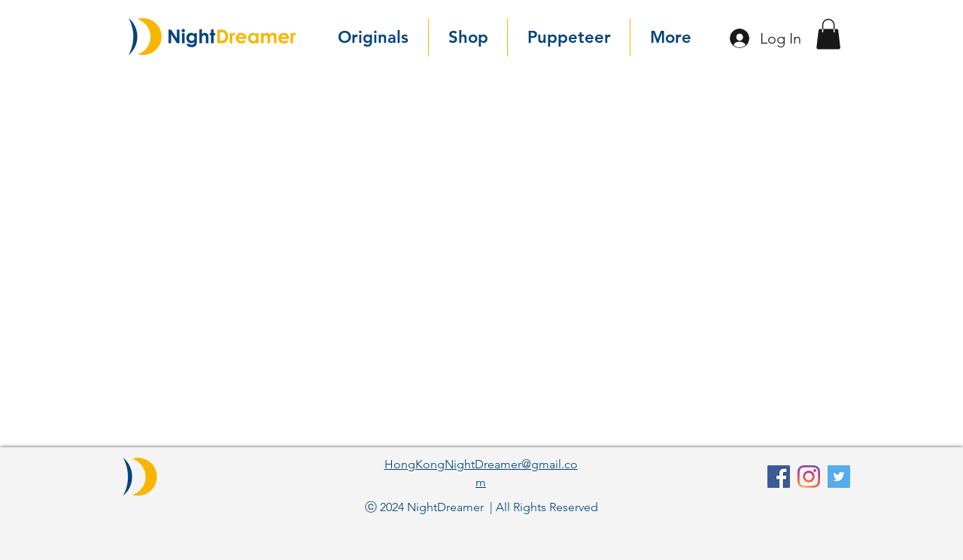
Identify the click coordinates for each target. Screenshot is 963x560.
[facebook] (779, 477)
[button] (828, 34)
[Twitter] (839, 477)
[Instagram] (809, 477)
